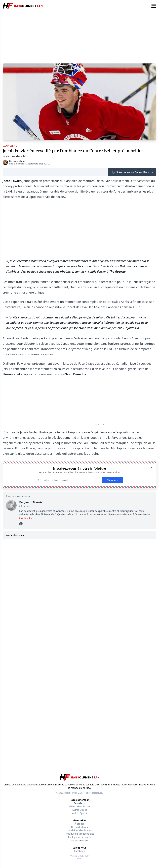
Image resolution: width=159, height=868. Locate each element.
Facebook (80, 851)
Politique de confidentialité (79, 834)
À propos (80, 824)
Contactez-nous (79, 840)
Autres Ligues (79, 810)
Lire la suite (26, 518)
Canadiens (80, 803)
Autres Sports (80, 813)
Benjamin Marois (17, 161)
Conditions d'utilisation (80, 830)
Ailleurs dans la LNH (79, 806)
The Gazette (19, 535)
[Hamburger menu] (154, 6)
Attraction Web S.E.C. (73, 793)
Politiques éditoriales (79, 837)
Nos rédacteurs (79, 827)
